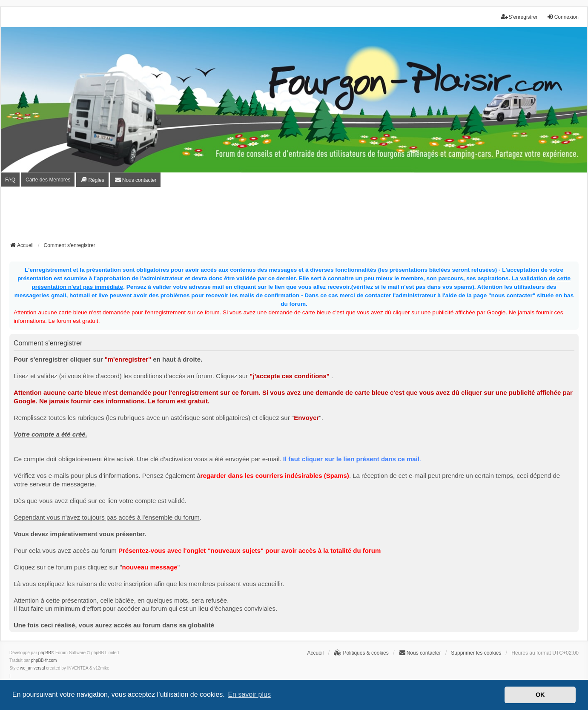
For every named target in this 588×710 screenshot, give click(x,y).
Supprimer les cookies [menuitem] (476, 653)
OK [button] (540, 695)
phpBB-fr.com (44, 660)
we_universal (32, 668)
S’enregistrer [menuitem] (519, 17)
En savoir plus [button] (249, 694)
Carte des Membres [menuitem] (48, 180)
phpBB (45, 653)
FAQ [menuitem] (10, 180)
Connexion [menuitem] (563, 17)
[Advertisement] (294, 217)
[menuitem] (92, 180)
